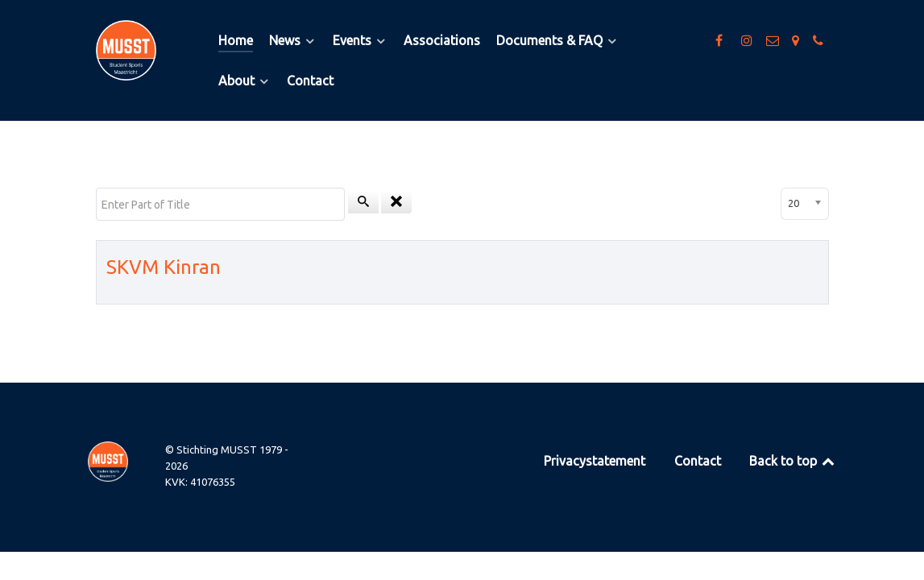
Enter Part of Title (96, 188)
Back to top (793, 461)
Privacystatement (595, 461)
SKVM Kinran (164, 267)
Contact (698, 461)
